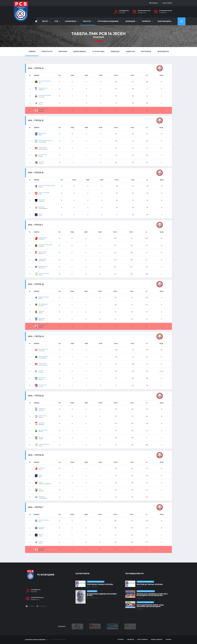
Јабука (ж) (42, 416)
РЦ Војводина (164, 21)
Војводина (43, 238)
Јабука (41, 311)
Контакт (169, 639)
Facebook (154, 3)
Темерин (42, 409)
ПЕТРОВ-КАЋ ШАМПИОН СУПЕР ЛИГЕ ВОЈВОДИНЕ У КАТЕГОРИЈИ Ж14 (152, 595)
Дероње (42, 378)
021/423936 (122, 13)
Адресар (130, 51)
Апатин (41, 162)
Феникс (42, 207)
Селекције (130, 21)
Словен (42, 468)
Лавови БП (43, 147)
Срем (41, 482)
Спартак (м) (43, 88)
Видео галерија (157, 639)
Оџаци (41, 371)
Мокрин (42, 527)
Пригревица (43, 356)
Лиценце (115, 51)
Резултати (47, 51)
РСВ (56, 21)
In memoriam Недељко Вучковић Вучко (102, 595)
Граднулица (43, 266)
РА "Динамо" (43, 304)
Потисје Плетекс (45, 81)
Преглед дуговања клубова (100, 584)
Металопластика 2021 (47, 185)
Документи (163, 51)
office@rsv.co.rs (142, 13)
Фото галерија (143, 639)
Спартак (42, 423)
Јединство (43, 259)
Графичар (42, 155)
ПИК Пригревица (45, 140)
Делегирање (80, 51)
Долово (42, 326)
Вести (45, 21)
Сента (41, 102)
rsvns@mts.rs (163, 13)
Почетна (121, 639)
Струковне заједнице (108, 21)
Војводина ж (43, 349)
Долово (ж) (43, 430)
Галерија (146, 21)
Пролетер (43, 252)
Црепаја (42, 318)
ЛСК (40, 489)
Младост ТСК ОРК (45, 245)
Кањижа (42, 110)
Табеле (32, 51)
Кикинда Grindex (45, 95)
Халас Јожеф (44, 520)
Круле (41, 534)
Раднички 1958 (44, 193)
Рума (40, 214)
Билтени (63, 51)
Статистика (98, 51)
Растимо (42, 200)
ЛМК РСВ (87, 21)
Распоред (146, 51)
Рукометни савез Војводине (35, 640)
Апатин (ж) (43, 385)
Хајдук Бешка (44, 297)
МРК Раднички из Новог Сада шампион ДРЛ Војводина (150, 606)
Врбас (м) (42, 133)
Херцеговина (44, 273)
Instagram (167, 3)
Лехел (41, 437)
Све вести (130, 639)
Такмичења (70, 21)
